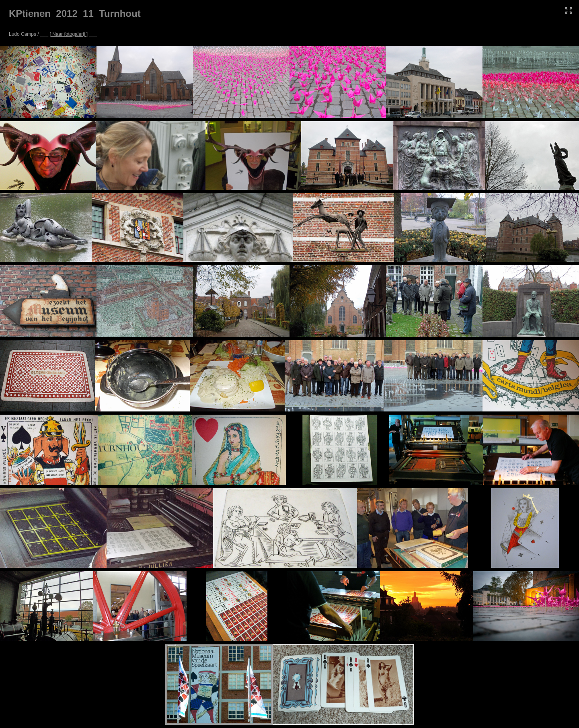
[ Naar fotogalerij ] (69, 34)
